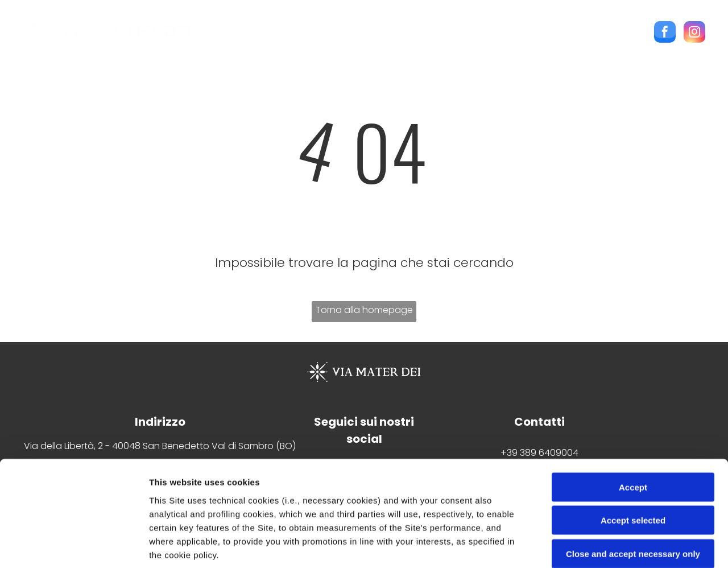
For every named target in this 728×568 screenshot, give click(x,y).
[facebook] (665, 33)
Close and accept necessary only (633, 459)
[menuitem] (236, 35)
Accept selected (633, 425)
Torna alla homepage (364, 310)
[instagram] (694, 33)
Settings (578, 546)
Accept (633, 392)
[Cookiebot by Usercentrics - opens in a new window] (74, 546)
